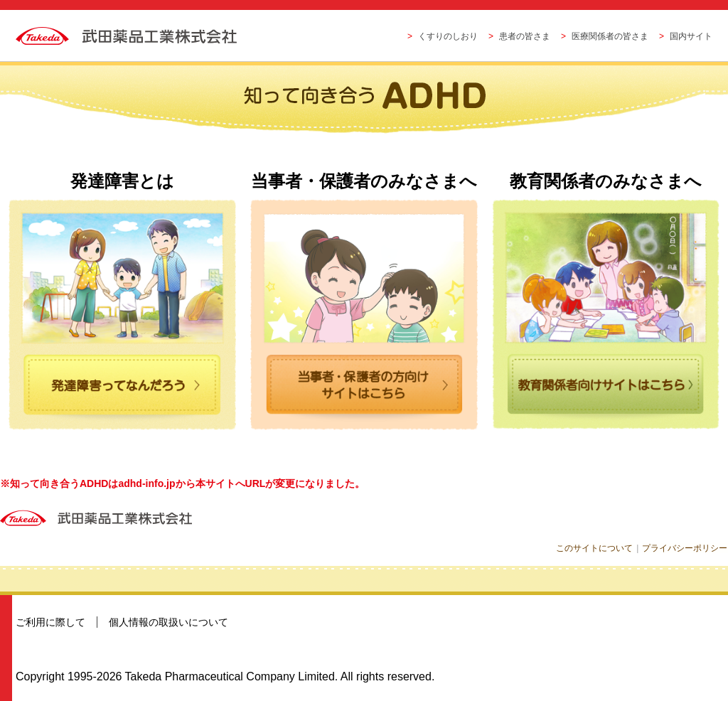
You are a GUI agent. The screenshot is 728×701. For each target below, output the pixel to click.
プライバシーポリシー (685, 548)
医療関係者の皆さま (610, 36)
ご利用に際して (50, 622)
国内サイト (691, 36)
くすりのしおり (448, 36)
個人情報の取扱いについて (168, 622)
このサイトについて (596, 548)
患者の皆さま (525, 36)
